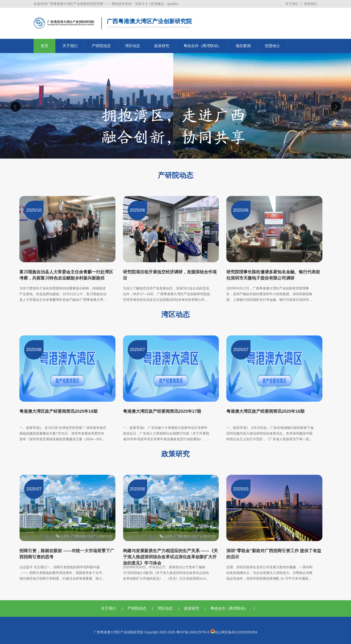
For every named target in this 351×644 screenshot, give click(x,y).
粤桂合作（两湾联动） (202, 46)
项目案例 (243, 46)
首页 (44, 46)
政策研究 (162, 46)
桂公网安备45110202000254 (234, 632)
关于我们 (292, 4)
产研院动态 (101, 46)
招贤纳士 (272, 46)
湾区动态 (132, 46)
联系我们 (311, 4)
